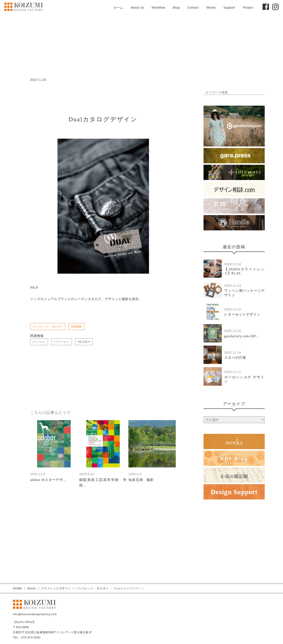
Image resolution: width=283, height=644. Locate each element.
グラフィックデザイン (56, 588)
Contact (193, 8)
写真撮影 (76, 327)
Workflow (158, 8)
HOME (17, 588)
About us (137, 8)
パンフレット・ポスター (48, 327)
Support (229, 8)
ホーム (118, 8)
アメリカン (62, 342)
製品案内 (85, 342)
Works (211, 8)
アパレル (40, 342)
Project (248, 8)
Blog (176, 8)
